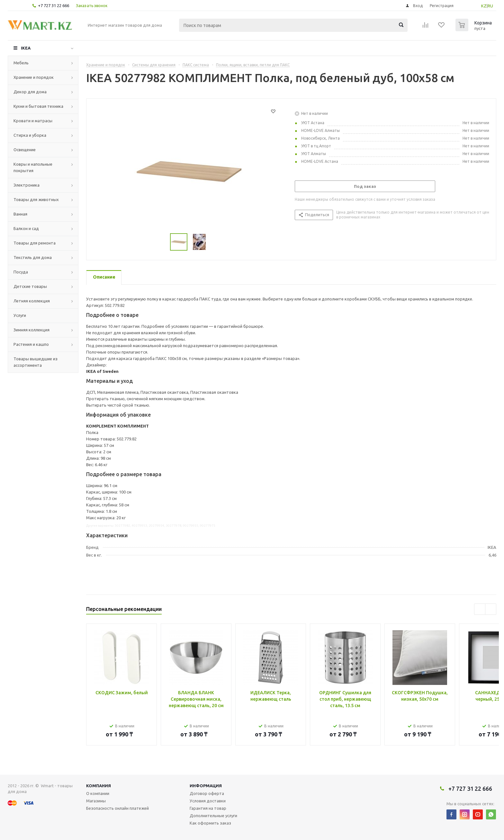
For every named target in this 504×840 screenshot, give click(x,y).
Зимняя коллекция (32, 330)
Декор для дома (30, 92)
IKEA (26, 48)
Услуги (20, 315)
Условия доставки (208, 801)
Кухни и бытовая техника (38, 106)
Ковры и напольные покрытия (33, 167)
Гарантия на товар (208, 808)
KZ (484, 6)
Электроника (27, 185)
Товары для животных (36, 199)
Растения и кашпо (31, 344)
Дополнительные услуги (213, 816)
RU (490, 6)
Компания (99, 786)
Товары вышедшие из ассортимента (36, 362)
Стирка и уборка (30, 135)
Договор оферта (207, 793)
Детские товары (30, 286)
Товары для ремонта (35, 243)
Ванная (20, 214)
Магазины (96, 801)
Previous (480, 609)
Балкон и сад (26, 228)
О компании (98, 793)
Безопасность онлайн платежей (117, 808)
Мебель (21, 63)
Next (491, 609)
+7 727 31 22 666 (54, 5)
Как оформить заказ (210, 823)
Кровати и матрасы (33, 121)
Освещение (25, 150)
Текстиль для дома (33, 257)
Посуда (21, 272)
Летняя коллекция (32, 301)
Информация (206, 786)
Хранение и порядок (34, 77)
